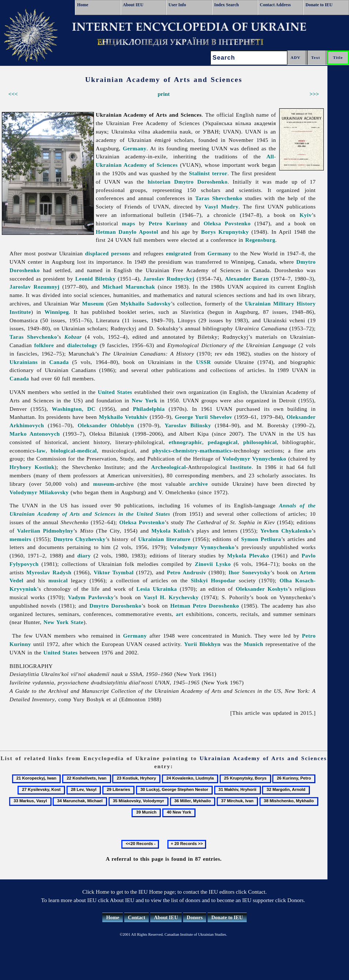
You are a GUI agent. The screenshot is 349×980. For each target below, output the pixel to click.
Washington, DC (74, 409)
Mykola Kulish (171, 531)
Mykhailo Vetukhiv (123, 417)
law (41, 450)
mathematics (216, 450)
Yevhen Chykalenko (286, 531)
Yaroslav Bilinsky (188, 425)
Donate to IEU (319, 5)
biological (63, 450)
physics (162, 450)
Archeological (169, 467)
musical (58, 580)
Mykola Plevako (248, 555)
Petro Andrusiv (186, 572)
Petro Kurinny (168, 223)
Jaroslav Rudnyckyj (169, 279)
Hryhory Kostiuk (32, 467)
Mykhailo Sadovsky (145, 303)
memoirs (20, 539)
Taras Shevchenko (219, 198)
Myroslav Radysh (49, 572)
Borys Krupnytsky (225, 232)
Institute (241, 467)
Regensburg (260, 240)
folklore (44, 345)
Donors (195, 918)
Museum (93, 303)
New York (144, 400)
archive (199, 484)
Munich (253, 644)
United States (115, 392)
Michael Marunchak (129, 287)
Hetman (106, 232)
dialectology (82, 345)
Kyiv (306, 215)
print (164, 94)
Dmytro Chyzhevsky (79, 539)
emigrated (179, 253)
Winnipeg (57, 312)
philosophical (260, 442)
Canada (59, 362)
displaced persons (108, 253)
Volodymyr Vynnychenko (254, 459)
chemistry (185, 450)
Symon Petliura (261, 539)
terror (220, 173)
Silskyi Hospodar (213, 580)
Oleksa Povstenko (227, 223)
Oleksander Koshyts (262, 589)
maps (128, 223)
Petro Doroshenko (216, 606)
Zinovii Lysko (213, 564)
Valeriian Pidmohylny (45, 531)
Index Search (226, 5)
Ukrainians (24, 362)
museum (104, 484)
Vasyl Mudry (221, 206)
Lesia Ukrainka (157, 589)
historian (159, 182)
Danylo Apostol (138, 232)
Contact (136, 918)
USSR (203, 362)
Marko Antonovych (35, 434)
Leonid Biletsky (95, 279)
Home (83, 5)
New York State (63, 622)
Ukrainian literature (164, 539)
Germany (135, 148)
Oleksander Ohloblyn (106, 425)
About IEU (133, 5)
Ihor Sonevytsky (249, 572)
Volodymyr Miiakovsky (39, 492)
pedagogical (223, 442)
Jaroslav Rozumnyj (35, 287)
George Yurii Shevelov (204, 417)
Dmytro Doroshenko (201, 182)
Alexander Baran (247, 279)
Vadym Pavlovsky (91, 597)
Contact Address (275, 5)
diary (84, 555)
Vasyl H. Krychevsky (171, 597)
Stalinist (199, 173)
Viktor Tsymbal (114, 572)
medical (87, 450)
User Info (177, 5)
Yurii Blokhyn (202, 644)
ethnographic (186, 442)
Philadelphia (149, 409)
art (180, 614)
